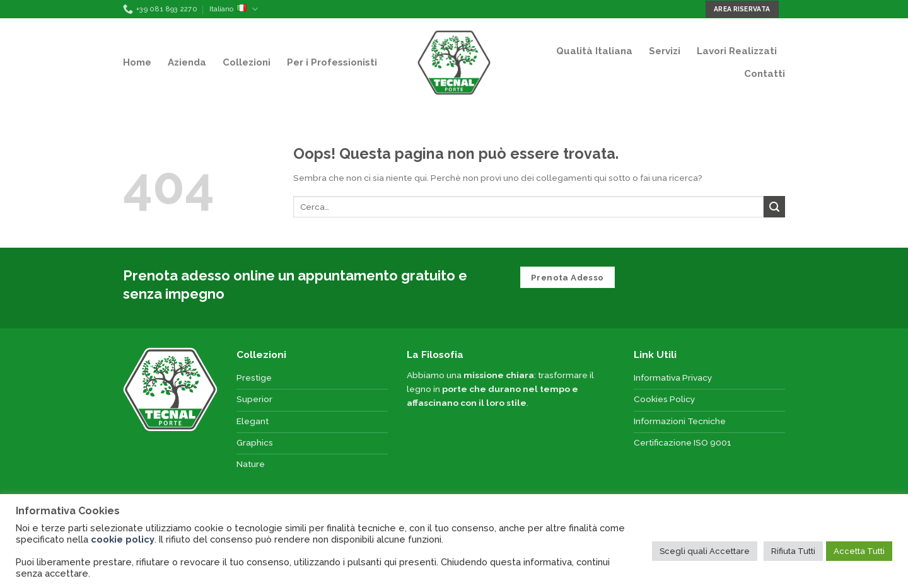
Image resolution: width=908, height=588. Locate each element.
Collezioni (247, 62)
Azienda (187, 62)
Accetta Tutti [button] (859, 551)
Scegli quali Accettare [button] (705, 551)
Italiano (234, 9)
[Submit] (774, 207)
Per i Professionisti (332, 62)
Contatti (765, 74)
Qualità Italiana (594, 51)
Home (137, 62)
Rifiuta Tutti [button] (793, 551)
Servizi (665, 51)
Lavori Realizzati (737, 51)
